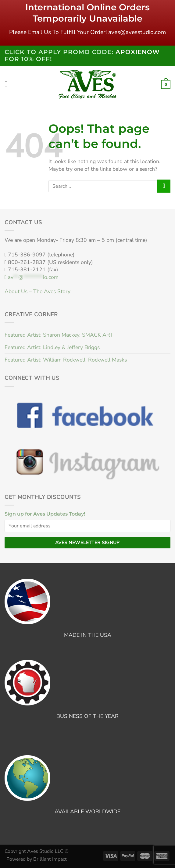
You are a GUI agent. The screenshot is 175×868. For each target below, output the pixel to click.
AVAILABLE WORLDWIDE (87, 811)
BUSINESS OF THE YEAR (87, 716)
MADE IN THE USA (88, 635)
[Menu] (9, 84)
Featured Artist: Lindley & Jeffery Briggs (52, 347)
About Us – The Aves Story (37, 291)
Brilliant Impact (50, 859)
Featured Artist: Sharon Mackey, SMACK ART (59, 335)
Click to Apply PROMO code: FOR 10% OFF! (82, 56)
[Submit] (164, 186)
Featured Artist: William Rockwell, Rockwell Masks (66, 360)
